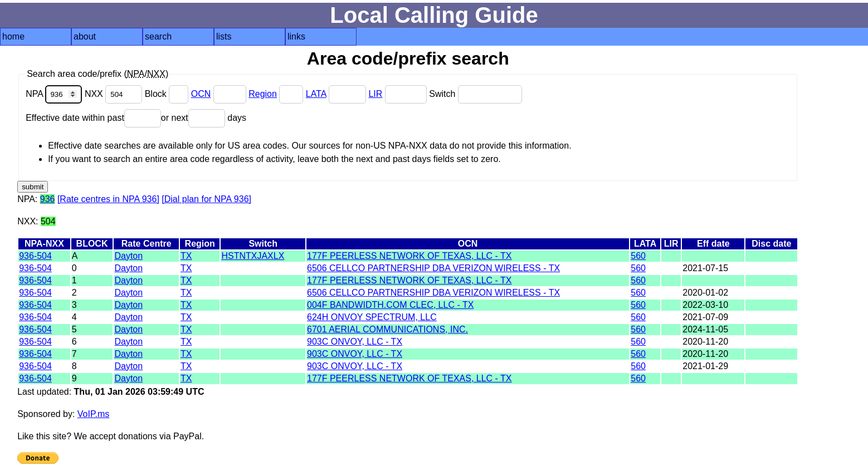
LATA (316, 94)
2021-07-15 (705, 268)
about (85, 36)
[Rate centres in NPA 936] (108, 199)
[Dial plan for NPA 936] (206, 199)
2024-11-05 (705, 329)
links (296, 36)
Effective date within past (93, 118)
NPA (55, 94)
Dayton (128, 256)
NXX (115, 94)
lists (224, 36)
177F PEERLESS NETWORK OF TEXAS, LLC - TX (409, 256)
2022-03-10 (705, 305)
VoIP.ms (94, 414)
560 (638, 256)
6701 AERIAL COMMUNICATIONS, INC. (387, 329)
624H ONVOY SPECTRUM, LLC (372, 317)
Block (168, 94)
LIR (375, 94)
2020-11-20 (705, 342)
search (158, 36)
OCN (201, 94)
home (13, 36)
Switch (476, 94)
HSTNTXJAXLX (253, 256)
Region (263, 94)
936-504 (35, 256)
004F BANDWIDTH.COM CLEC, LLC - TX (390, 305)
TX (186, 256)
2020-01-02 (705, 293)
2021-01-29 (705, 366)
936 (48, 199)
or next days (204, 118)
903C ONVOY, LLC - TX (355, 342)
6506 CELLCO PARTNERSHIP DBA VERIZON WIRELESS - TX (433, 268)
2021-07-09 (705, 317)
